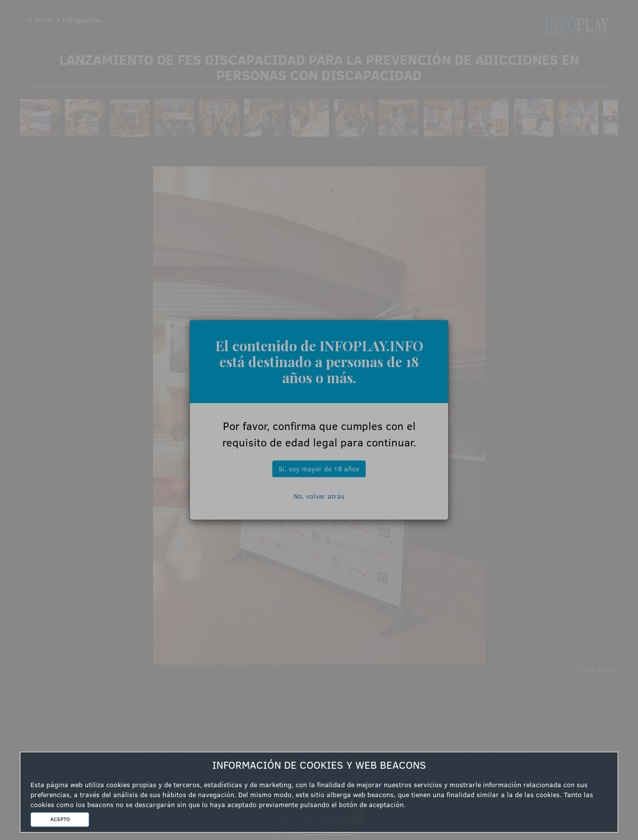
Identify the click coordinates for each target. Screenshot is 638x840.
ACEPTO (60, 819)
